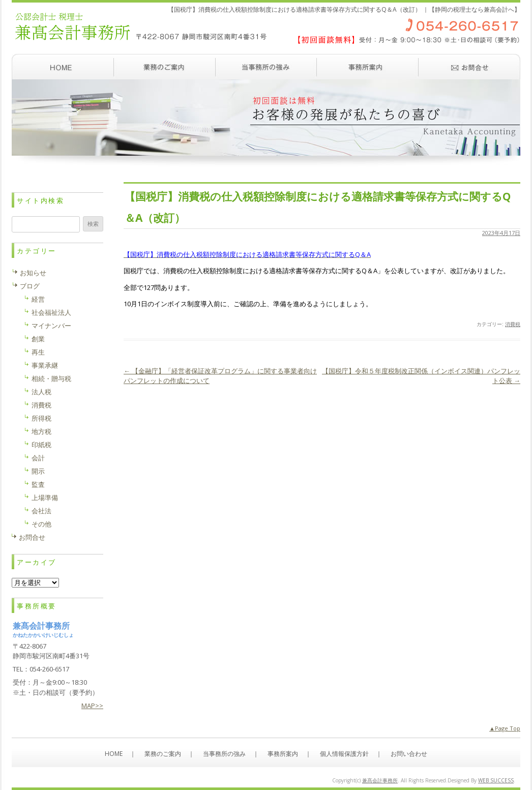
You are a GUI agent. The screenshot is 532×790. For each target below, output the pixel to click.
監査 (38, 484)
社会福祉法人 (51, 312)
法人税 (41, 392)
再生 (38, 352)
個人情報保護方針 (344, 754)
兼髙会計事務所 (380, 780)
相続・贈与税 (51, 378)
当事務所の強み (266, 67)
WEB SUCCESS (496, 780)
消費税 (513, 324)
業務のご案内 (164, 67)
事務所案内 (368, 67)
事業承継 (45, 365)
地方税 (41, 431)
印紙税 (41, 445)
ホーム (63, 67)
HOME (114, 754)
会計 (38, 458)
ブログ (30, 286)
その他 (41, 524)
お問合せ (32, 537)
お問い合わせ (469, 67)
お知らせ (33, 273)
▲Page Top (505, 728)
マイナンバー (51, 326)
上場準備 (45, 498)
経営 (38, 299)
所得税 (41, 418)
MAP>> (92, 706)
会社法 (41, 511)
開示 (38, 471)
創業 (38, 339)
